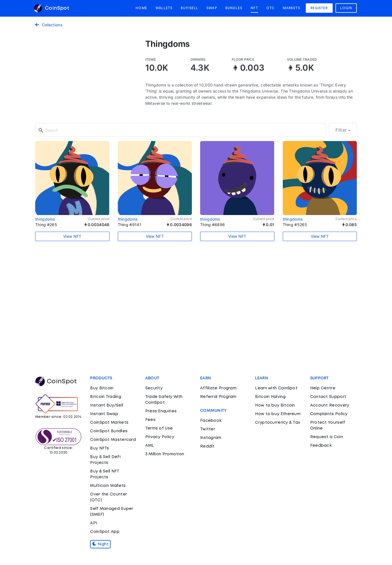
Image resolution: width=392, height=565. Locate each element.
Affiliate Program (218, 388)
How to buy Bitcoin (275, 405)
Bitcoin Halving (270, 397)
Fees (150, 420)
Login (346, 8)
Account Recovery (330, 405)
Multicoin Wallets (108, 486)
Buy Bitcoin (102, 388)
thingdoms (45, 219)
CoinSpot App (105, 532)
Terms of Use (159, 428)
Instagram (211, 438)
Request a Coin (327, 437)
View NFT (72, 236)
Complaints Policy (329, 414)
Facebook (211, 421)
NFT (254, 8)
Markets (292, 8)
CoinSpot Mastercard (113, 440)
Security (154, 388)
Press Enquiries (161, 411)
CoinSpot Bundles (109, 431)
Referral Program (218, 397)
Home (141, 8)
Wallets (164, 8)
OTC (270, 8)
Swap (212, 8)
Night (100, 544)
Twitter (208, 429)
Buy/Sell (189, 8)
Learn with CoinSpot (276, 388)
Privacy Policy (160, 437)
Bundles (234, 8)
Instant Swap (104, 414)
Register (319, 8)
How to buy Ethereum (278, 414)
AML (150, 446)
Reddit (207, 446)
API (94, 523)
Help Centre (323, 388)
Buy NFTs (100, 448)
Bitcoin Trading (106, 397)
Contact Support (328, 397)
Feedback (321, 446)
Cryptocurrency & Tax (278, 423)
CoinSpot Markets (109, 423)
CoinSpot (51, 8)
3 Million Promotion (165, 454)
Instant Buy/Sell (107, 405)
